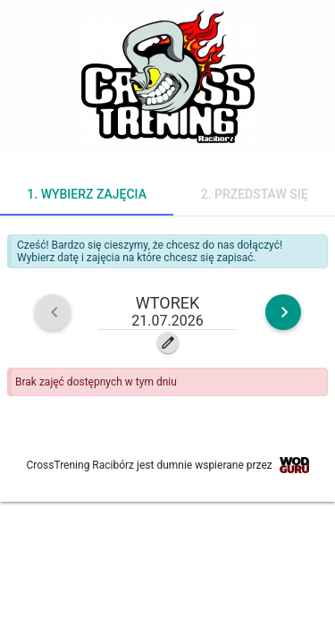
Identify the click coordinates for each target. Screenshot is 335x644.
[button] (168, 312)
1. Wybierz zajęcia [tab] (87, 194)
